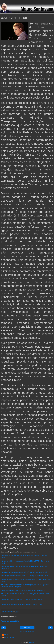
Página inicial (27, 628)
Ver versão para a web (27, 631)
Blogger (31, 642)
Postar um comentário (10, 621)
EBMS (6, 635)
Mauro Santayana (10, 638)
